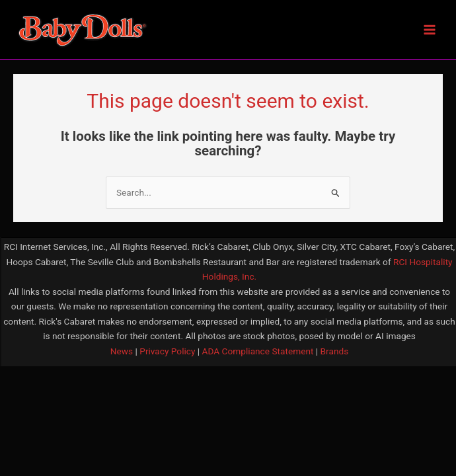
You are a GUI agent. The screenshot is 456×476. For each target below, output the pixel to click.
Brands (335, 351)
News (122, 351)
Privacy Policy (167, 351)
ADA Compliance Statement (258, 351)
